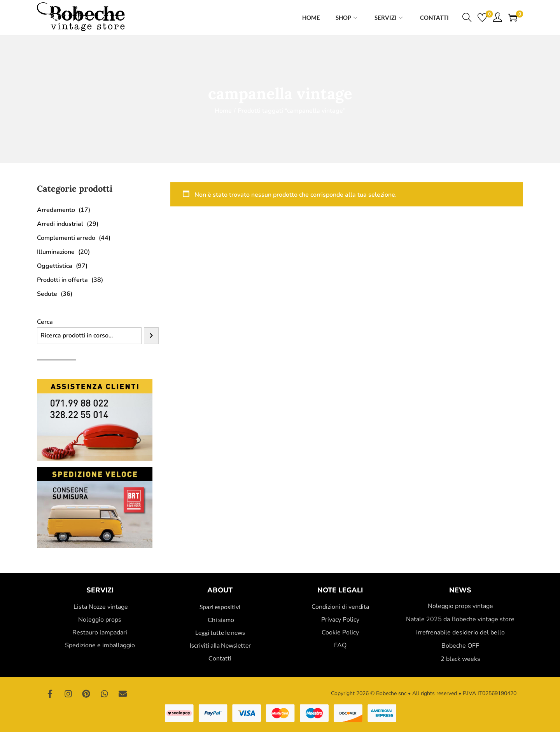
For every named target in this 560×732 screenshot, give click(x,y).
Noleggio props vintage (460, 606)
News (460, 590)
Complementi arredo (66, 238)
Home (223, 111)
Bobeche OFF (460, 646)
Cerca (45, 322)
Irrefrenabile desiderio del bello (460, 632)
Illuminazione (56, 252)
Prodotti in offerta (62, 280)
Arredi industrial (60, 224)
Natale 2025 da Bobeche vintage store (460, 619)
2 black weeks (460, 659)
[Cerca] (151, 336)
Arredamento (56, 210)
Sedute (47, 294)
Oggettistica (55, 266)
